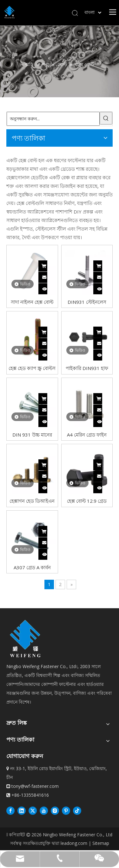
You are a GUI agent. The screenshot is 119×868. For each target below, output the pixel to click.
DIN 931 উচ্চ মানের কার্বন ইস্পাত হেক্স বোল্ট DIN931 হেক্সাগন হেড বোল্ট (32, 434)
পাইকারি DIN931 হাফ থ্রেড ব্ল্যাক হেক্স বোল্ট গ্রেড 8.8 (87, 368)
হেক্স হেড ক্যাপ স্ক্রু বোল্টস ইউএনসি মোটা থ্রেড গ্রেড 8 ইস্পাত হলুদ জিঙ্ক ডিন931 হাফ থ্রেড (32, 368)
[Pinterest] (66, 810)
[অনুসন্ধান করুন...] (53, 119)
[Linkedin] (22, 810)
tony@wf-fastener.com (35, 786)
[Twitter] (33, 810)
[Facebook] (10, 810)
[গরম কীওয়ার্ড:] (106, 118)
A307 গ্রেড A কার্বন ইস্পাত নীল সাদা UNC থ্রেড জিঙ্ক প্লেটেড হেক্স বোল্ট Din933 (32, 567)
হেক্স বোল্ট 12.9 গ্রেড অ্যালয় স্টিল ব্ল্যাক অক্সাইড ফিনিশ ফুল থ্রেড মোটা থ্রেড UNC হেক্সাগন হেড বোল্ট (87, 501)
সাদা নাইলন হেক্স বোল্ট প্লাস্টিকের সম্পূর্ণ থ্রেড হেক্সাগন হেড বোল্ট (32, 302)
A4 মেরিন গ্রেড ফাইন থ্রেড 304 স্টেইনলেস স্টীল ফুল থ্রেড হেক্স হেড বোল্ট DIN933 (87, 434)
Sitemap (101, 843)
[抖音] (77, 810)
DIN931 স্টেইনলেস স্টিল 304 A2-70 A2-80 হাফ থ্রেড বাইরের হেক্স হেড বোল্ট (87, 302)
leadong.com (74, 843)
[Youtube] (44, 810)
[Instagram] (55, 810)
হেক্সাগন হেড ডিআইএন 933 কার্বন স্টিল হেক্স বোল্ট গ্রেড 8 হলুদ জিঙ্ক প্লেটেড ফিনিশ (32, 501)
